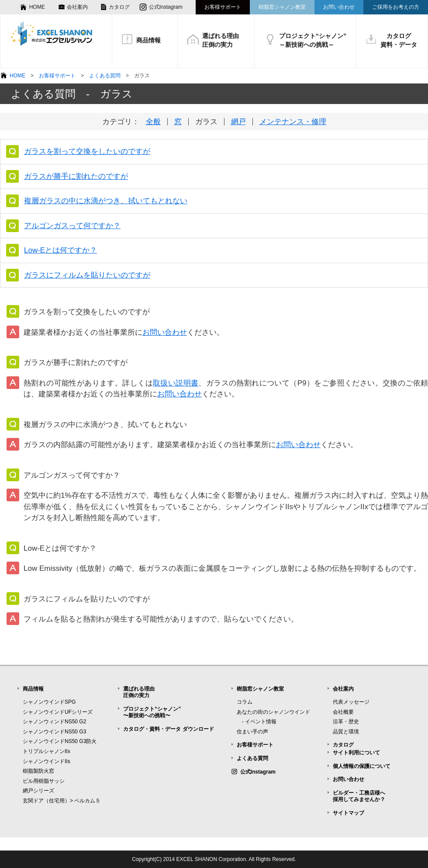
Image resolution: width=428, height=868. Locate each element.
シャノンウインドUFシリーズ (58, 712)
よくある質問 (105, 76)
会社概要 (343, 712)
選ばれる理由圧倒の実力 (221, 40)
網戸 (238, 122)
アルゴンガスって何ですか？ (72, 226)
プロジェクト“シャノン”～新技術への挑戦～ (313, 40)
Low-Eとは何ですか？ (60, 250)
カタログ (119, 7)
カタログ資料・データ (399, 40)
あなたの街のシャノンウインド (273, 712)
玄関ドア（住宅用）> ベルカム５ (62, 801)
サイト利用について (356, 753)
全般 (153, 122)
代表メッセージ (351, 702)
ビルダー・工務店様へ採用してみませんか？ (359, 796)
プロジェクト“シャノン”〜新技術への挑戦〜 (152, 712)
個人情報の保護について (362, 766)
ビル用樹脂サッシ (44, 781)
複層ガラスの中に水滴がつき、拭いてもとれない (106, 201)
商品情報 (148, 40)
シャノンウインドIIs (47, 761)
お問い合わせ (339, 7)
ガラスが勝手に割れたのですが (76, 176)
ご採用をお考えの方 (396, 7)
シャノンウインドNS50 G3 (54, 732)
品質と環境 (346, 732)
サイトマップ (349, 813)
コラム (245, 702)
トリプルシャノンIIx (47, 751)
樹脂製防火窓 (38, 771)
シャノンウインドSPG (49, 702)
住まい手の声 (252, 732)
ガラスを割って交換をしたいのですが (87, 151)
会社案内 (77, 7)
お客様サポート (223, 7)
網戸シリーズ (38, 791)
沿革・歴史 (346, 722)
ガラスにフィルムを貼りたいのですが (87, 275)
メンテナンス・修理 (293, 122)
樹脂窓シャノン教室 (282, 7)
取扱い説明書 (176, 383)
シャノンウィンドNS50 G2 (54, 722)
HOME (37, 7)
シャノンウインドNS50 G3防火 (60, 741)
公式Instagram (166, 7)
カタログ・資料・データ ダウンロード (168, 729)
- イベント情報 (257, 722)
